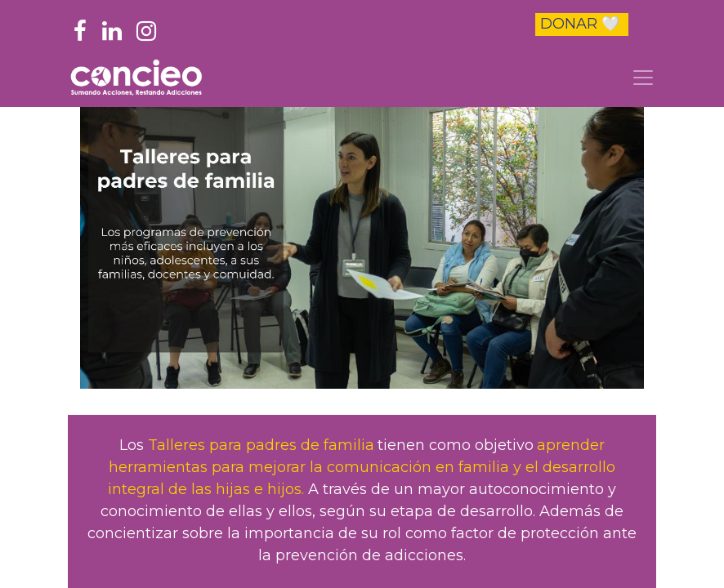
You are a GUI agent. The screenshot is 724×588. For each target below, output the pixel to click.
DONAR (580, 24)
